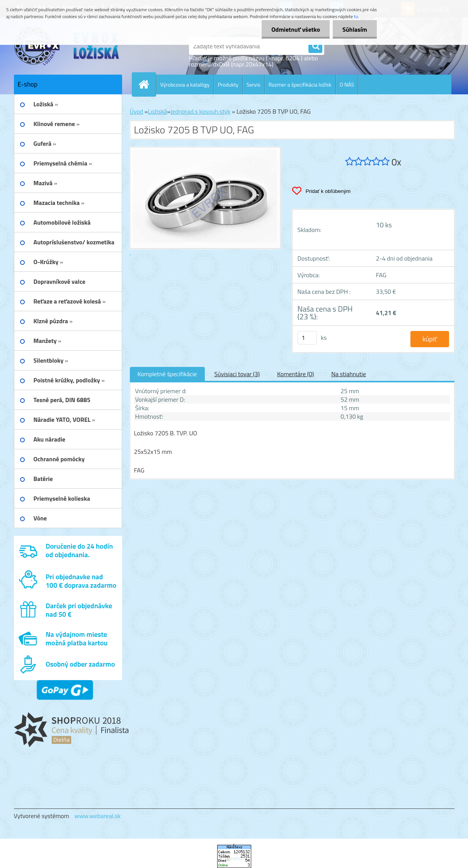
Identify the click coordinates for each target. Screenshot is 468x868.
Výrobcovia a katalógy (185, 84)
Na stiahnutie (349, 374)
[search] (315, 46)
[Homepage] (147, 84)
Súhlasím (355, 29)
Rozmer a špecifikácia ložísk (300, 84)
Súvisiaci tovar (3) (237, 374)
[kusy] (307, 338)
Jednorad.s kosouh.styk (200, 111)
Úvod (137, 111)
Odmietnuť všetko (296, 29)
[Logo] (67, 46)
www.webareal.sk (97, 816)
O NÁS (347, 84)
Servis (254, 84)
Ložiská (157, 111)
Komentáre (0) (295, 374)
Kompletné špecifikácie (167, 374)
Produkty (228, 84)
